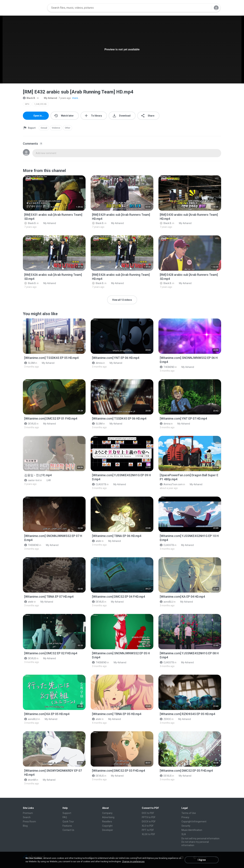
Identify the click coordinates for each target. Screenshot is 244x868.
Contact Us (68, 830)
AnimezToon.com (171, 484)
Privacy (185, 817)
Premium (28, 813)
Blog (25, 826)
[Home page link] (34, 8)
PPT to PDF (148, 830)
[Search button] (207, 8)
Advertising (108, 817)
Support (67, 813)
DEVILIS (30, 424)
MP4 (27, 104)
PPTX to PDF (149, 817)
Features (67, 826)
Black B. (29, 98)
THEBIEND (167, 367)
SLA (184, 834)
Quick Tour (68, 822)
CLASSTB (99, 484)
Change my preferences (133, 862)
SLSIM (29, 363)
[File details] (54, 193)
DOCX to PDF (149, 822)
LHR (47, 480)
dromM (30, 780)
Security (186, 826)
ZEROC (165, 719)
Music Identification (192, 830)
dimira (97, 363)
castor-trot (32, 480)
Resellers (107, 822)
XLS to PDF (148, 826)
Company (107, 813)
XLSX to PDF (148, 834)
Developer (108, 830)
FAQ (65, 817)
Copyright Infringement (194, 822)
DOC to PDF (148, 813)
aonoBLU (166, 602)
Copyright (107, 826)
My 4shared (49, 98)
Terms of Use (189, 813)
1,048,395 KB (40, 104)
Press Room (29, 822)
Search (27, 817)
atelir (97, 541)
